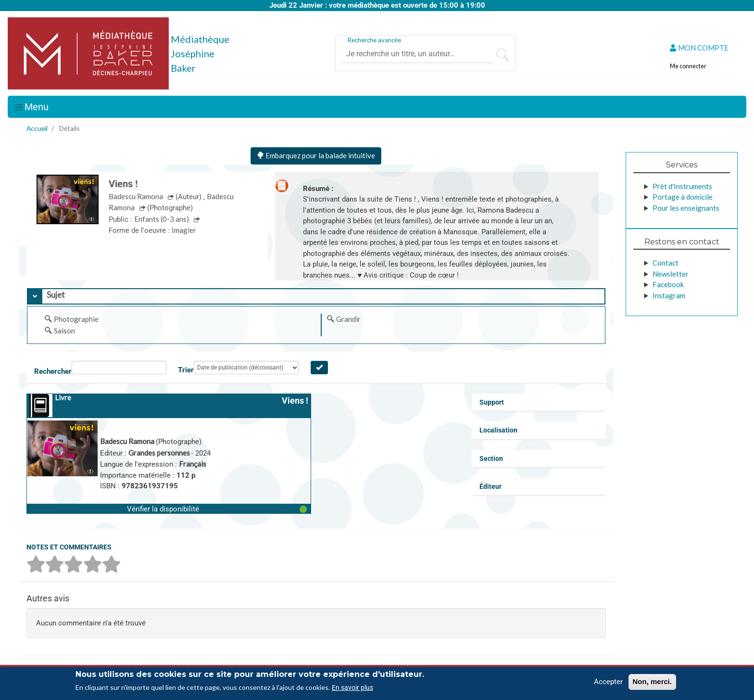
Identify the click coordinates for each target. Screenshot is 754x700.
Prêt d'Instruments (682, 186)
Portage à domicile (683, 197)
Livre (63, 397)
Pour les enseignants (686, 208)
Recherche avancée (374, 40)
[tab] (316, 296)
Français (193, 464)
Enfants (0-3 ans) (162, 219)
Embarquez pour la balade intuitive (316, 155)
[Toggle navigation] (31, 107)
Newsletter (671, 274)
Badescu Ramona (137, 196)
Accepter (608, 682)
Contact (666, 263)
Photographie (76, 319)
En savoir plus (352, 687)
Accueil (37, 128)
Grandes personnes (160, 453)
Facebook (668, 284)
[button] (169, 509)
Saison (64, 331)
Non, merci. (653, 681)
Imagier (184, 230)
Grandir (348, 319)
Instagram (669, 295)
